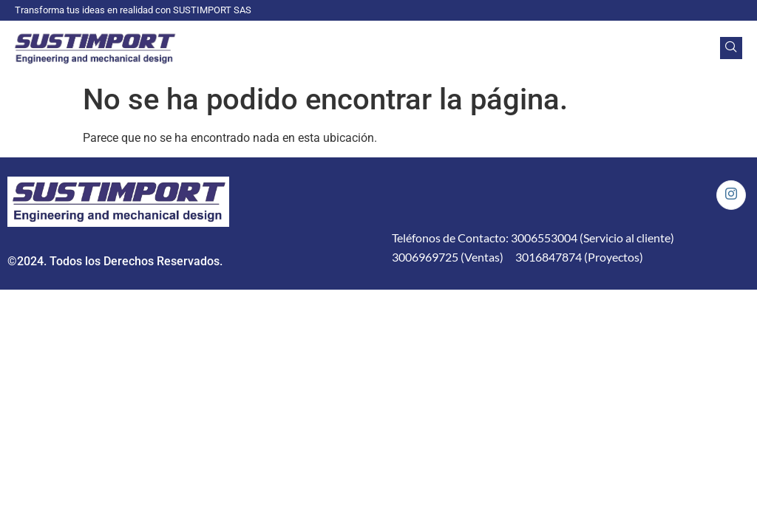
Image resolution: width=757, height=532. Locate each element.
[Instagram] (731, 195)
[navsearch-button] (731, 48)
